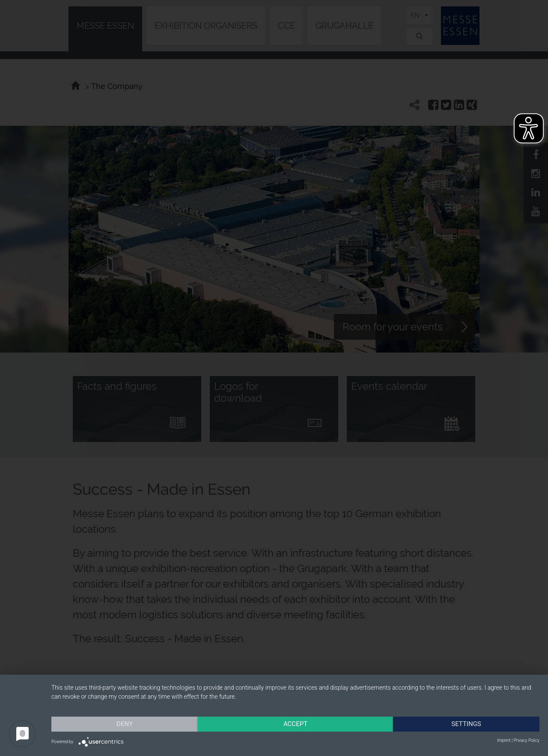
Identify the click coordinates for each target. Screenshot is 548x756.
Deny (125, 724)
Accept (295, 724)
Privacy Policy (527, 740)
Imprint (504, 740)
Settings (466, 724)
